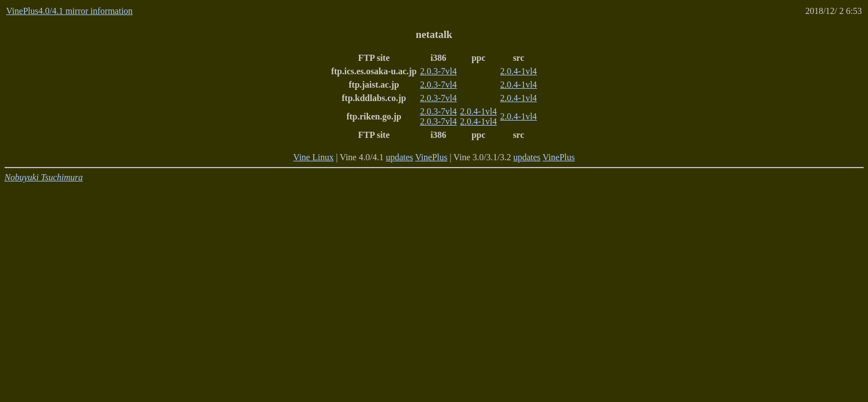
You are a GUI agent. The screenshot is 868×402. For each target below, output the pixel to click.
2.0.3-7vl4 (439, 71)
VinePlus (431, 157)
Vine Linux (313, 157)
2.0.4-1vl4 (519, 71)
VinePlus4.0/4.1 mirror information (69, 11)
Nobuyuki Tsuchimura (44, 177)
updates (399, 157)
